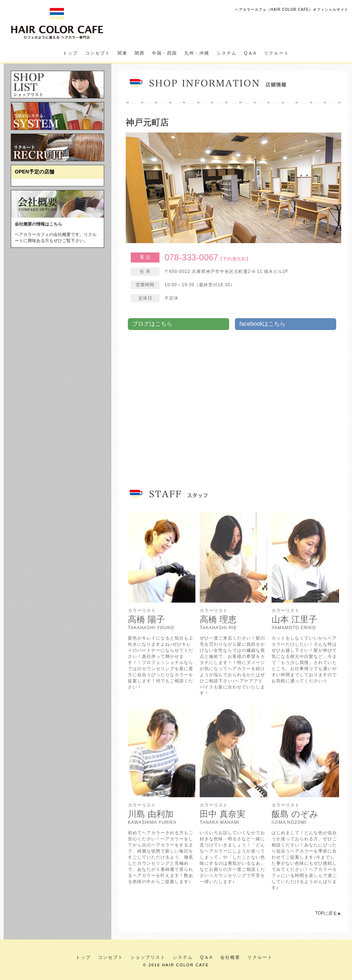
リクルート (277, 53)
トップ (70, 53)
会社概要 (230, 957)
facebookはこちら (262, 324)
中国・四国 (165, 53)
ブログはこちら (152, 324)
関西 (140, 53)
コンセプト (98, 53)
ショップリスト (148, 957)
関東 (122, 53)
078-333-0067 (191, 257)
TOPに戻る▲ (328, 913)
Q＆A (250, 53)
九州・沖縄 (197, 53)
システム (227, 53)
